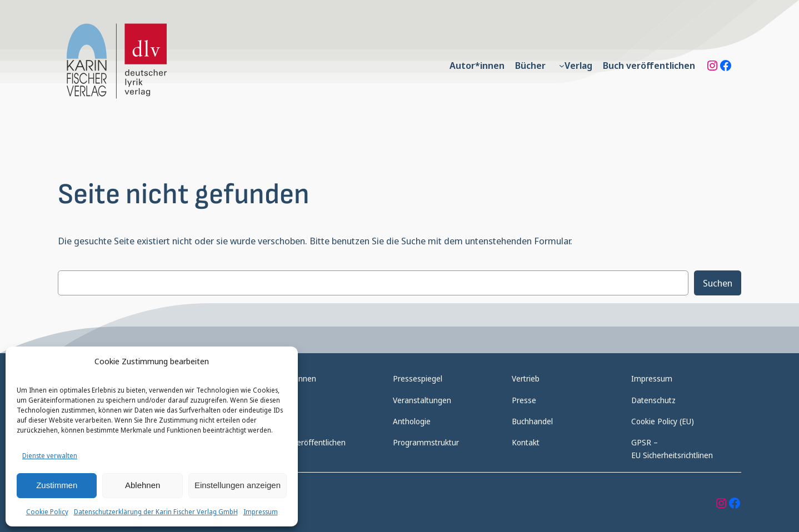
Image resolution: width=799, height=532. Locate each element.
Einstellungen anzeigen (238, 485)
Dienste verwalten (50, 456)
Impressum (261, 512)
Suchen (718, 283)
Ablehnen (143, 485)
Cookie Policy (47, 512)
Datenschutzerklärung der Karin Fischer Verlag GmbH (156, 512)
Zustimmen (57, 485)
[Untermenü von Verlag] (562, 66)
